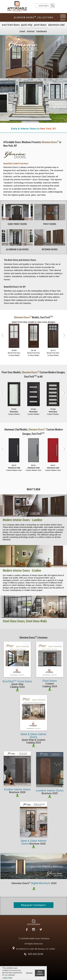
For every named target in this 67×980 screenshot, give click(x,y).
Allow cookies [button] (40, 973)
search (45, 6)
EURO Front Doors (11, 25)
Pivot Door (7, 372)
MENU (63, 20)
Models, (34, 317)
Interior (31, 31)
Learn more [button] (8, 978)
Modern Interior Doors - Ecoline (22, 571)
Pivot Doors (40, 25)
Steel (22, 31)
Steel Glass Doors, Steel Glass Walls (25, 621)
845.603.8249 (35, 954)
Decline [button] (29, 973)
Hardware (42, 31)
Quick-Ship (27, 25)
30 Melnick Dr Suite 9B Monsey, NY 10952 (36, 949)
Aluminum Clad (56, 25)
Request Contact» (33, 905)
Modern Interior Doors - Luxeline (22, 520)
